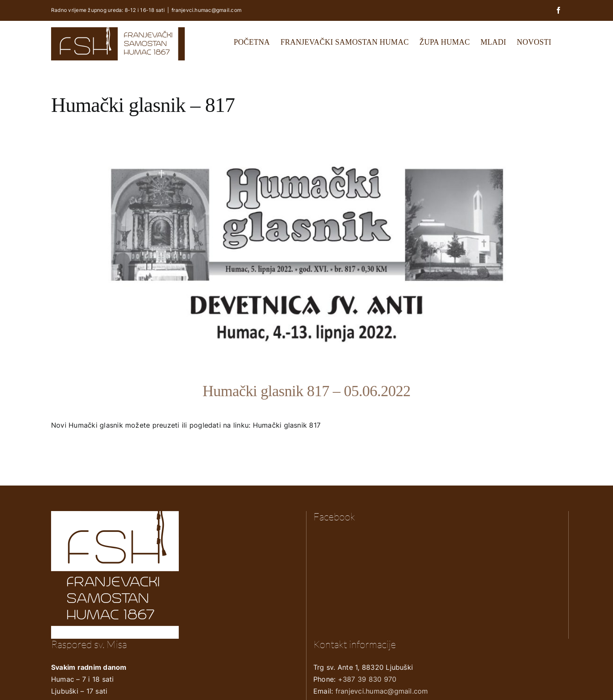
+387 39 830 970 (367, 679)
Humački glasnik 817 (287, 425)
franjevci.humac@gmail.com (206, 10)
